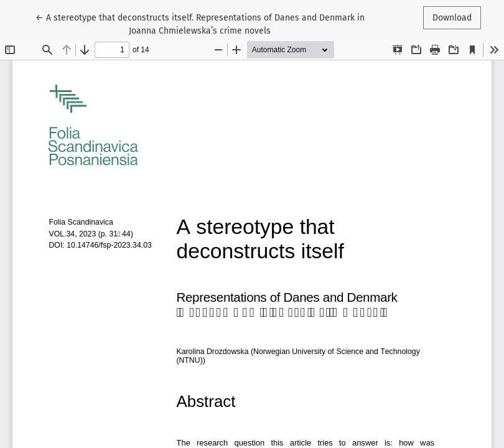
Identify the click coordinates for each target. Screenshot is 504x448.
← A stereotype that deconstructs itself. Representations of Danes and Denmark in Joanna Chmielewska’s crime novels (200, 23)
